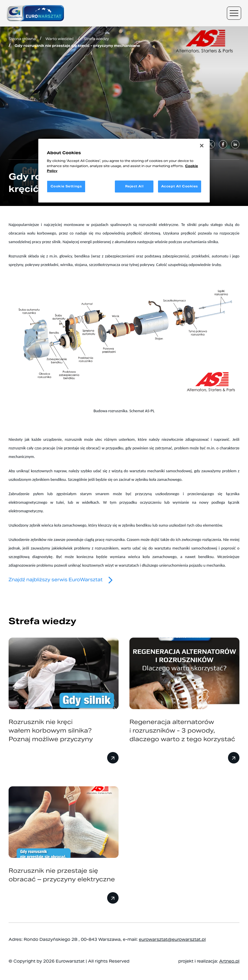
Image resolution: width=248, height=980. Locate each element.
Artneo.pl (229, 961)
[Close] (202, 146)
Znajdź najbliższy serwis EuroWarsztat (63, 580)
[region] (124, 171)
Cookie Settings (66, 186)
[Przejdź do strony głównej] (35, 13)
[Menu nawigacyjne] (234, 13)
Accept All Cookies (180, 186)
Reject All (134, 186)
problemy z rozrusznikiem (96, 548)
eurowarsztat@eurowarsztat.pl (172, 939)
